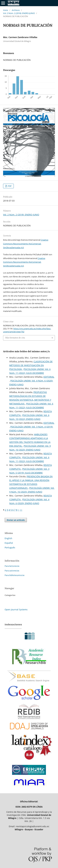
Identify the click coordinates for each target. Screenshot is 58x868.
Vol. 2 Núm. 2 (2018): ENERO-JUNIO (19, 13)
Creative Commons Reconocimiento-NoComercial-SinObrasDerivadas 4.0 (26, 244)
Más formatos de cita (15, 338)
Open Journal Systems (16, 609)
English (8, 538)
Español (9, 543)
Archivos (16, 10)
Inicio (6, 10)
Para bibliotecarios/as (15, 575)
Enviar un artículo (16, 520)
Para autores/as (12, 571)
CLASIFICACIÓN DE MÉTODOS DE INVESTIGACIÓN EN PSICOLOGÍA (31, 365)
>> (21, 510)
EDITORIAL (49, 377)
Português (10, 547)
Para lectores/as (12, 566)
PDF (10, 186)
